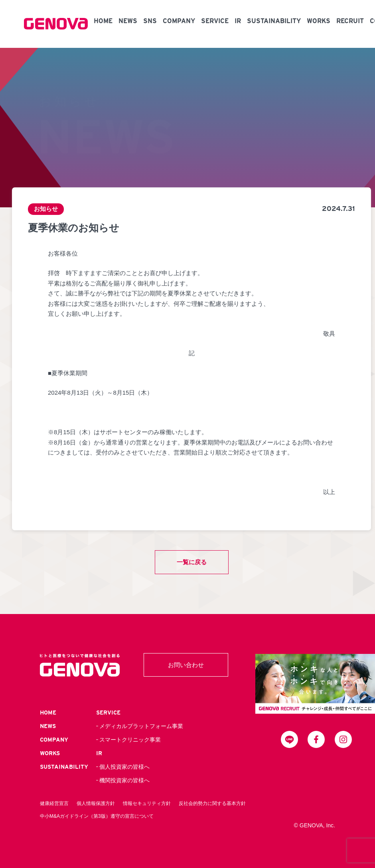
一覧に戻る (192, 562)
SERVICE (215, 21)
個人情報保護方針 (96, 803)
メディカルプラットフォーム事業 (141, 726)
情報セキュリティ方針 (147, 803)
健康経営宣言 (54, 803)
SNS (150, 21)
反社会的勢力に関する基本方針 (212, 803)
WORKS (319, 21)
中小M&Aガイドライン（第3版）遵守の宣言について (97, 816)
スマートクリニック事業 (130, 740)
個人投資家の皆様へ (124, 767)
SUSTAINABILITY (274, 21)
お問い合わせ (186, 665)
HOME (103, 21)
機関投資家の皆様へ (124, 780)
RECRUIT (350, 21)
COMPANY (179, 21)
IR (238, 21)
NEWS (128, 21)
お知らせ (46, 209)
